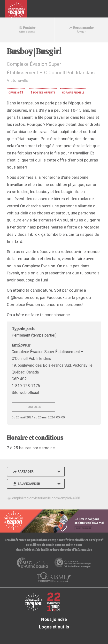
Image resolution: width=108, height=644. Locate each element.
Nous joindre (54, 619)
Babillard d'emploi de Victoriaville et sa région (16, 11)
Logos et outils (54, 627)
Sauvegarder (26, 484)
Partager (23, 471)
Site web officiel (25, 393)
